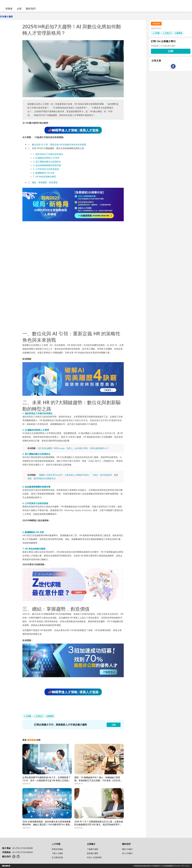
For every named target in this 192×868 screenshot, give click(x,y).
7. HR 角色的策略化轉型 (45, 177)
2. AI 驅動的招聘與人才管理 (46, 158)
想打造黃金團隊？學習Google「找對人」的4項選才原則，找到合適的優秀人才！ (74, 448)
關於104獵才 (127, 849)
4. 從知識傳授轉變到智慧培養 (47, 165)
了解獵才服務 (93, 849)
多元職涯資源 (57, 857)
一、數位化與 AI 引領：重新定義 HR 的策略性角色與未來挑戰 (57, 145)
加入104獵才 (127, 853)
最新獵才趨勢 (93, 853)
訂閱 (171, 51)
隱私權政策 (6, 866)
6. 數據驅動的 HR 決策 (44, 173)
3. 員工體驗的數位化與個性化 (47, 162)
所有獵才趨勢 (6, 17)
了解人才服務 (57, 853)
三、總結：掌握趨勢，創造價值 (43, 182)
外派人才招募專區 (94, 857)
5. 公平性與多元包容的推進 (46, 169)
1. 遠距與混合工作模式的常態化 (48, 154)
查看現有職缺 (57, 849)
